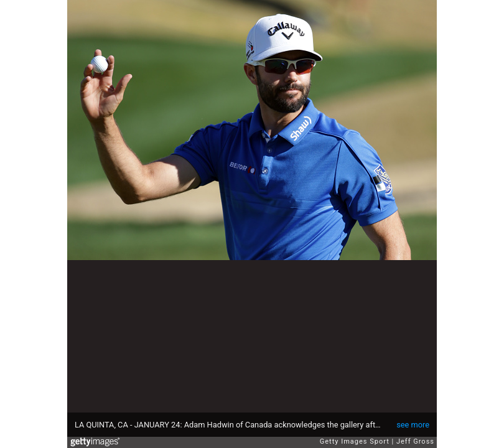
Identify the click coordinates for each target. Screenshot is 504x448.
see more (413, 425)
